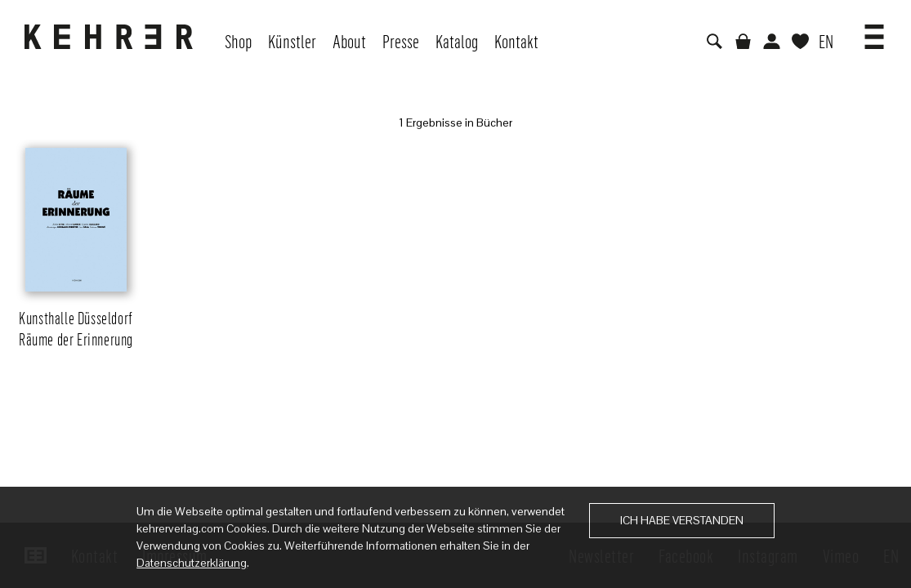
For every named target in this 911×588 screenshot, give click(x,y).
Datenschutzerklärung (192, 563)
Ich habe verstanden (682, 520)
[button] (874, 31)
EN (826, 41)
